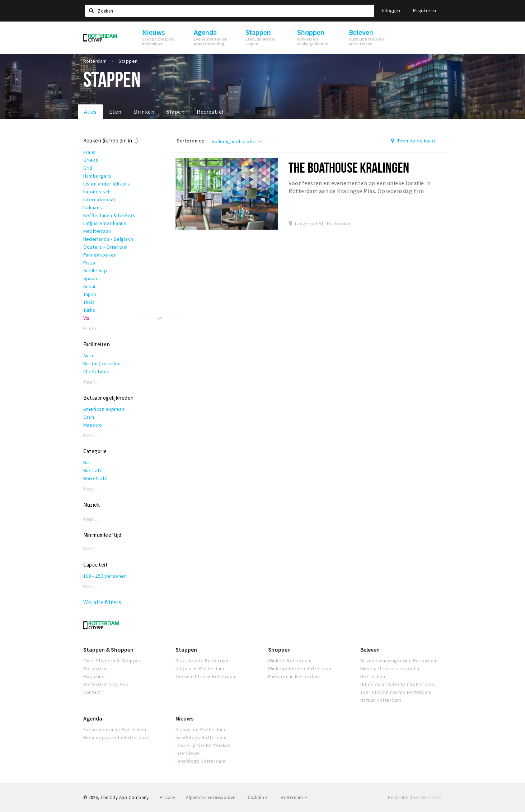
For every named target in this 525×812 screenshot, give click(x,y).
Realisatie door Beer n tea (415, 797)
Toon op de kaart (414, 141)
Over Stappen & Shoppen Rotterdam (113, 665)
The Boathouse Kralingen (349, 167)
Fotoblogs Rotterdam (200, 761)
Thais (89, 302)
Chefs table (97, 371)
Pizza (89, 263)
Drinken (144, 112)
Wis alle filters (102, 602)
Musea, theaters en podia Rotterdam (390, 672)
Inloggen (391, 11)
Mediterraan (97, 231)
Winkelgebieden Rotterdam (300, 668)
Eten (115, 112)
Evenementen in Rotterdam (115, 729)
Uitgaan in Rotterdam (200, 668)
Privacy (167, 797)
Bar (87, 463)
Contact (92, 692)
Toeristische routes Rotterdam (396, 692)
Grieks (91, 160)
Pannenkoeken (100, 255)
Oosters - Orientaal (106, 247)
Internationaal (99, 200)
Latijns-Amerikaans (105, 223)
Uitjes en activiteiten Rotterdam (397, 684)
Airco (89, 356)
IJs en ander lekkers (107, 184)
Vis (86, 318)
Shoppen (279, 649)
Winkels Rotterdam (290, 661)
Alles (90, 112)
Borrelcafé (96, 478)
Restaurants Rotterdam (203, 661)
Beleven (370, 649)
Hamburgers (97, 176)
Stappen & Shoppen (108, 649)
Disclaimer (257, 797)
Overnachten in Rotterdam (206, 676)
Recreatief (210, 112)
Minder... (92, 328)
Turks (89, 310)
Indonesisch (97, 192)
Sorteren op (191, 141)
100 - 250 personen (105, 576)
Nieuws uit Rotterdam (200, 729)
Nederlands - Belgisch (108, 239)
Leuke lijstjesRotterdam (203, 745)
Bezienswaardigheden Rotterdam (399, 661)
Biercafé (93, 470)
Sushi (89, 286)
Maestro (93, 425)
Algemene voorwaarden (211, 797)
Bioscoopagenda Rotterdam (116, 737)
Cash (89, 417)
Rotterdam (294, 797)
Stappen (186, 649)
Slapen (175, 112)
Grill (88, 168)
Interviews (188, 753)
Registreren (425, 11)
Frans (90, 152)
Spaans (92, 278)
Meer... (90, 382)
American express (104, 409)
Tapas (90, 294)
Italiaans (93, 207)
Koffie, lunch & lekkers (109, 215)
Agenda (93, 718)
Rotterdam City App (106, 684)
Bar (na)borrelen (102, 363)
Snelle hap (95, 271)
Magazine (94, 676)
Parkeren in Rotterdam (294, 676)
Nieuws (184, 718)
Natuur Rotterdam (381, 700)
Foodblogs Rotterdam (201, 737)
